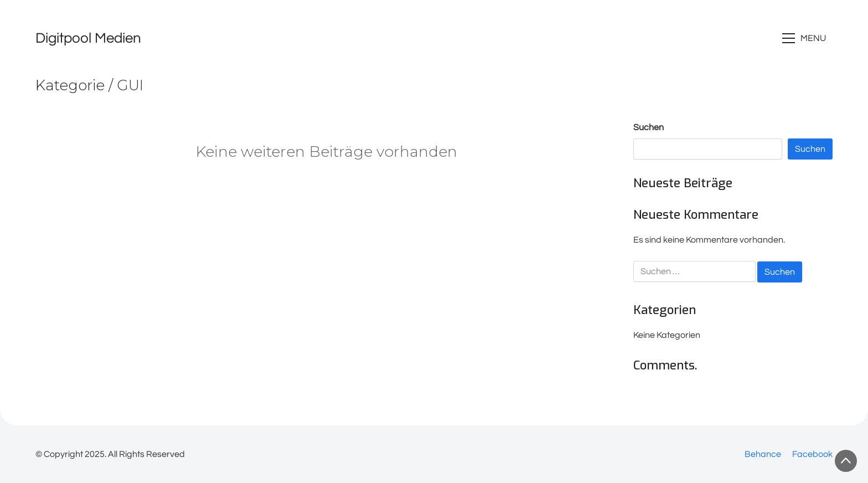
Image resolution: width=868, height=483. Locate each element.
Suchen (649, 127)
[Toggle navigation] (806, 38)
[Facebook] (812, 454)
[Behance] (763, 454)
